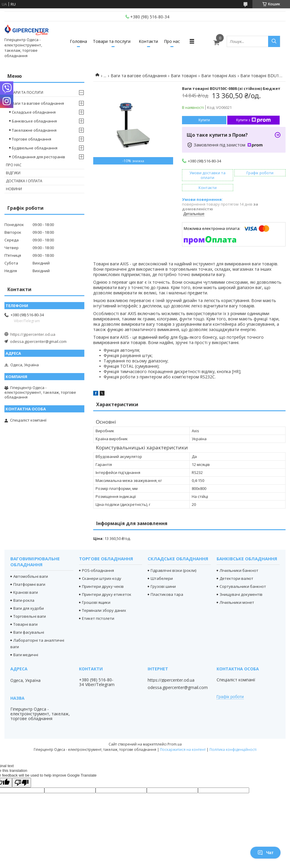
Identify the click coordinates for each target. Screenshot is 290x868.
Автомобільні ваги (31, 576)
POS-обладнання (98, 570)
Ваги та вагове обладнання (139, 76)
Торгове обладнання (32, 139)
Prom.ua (175, 744)
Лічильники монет (237, 602)
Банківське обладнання (34, 121)
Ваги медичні (26, 655)
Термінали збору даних (104, 610)
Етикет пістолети (98, 618)
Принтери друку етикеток (107, 594)
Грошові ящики (96, 602)
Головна (78, 41)
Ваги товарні (184, 76)
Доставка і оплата (24, 181)
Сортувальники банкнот (243, 586)
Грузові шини (163, 586)
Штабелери (162, 578)
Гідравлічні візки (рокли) (173, 570)
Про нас (172, 41)
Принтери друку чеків (103, 586)
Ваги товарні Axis (219, 76)
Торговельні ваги (30, 616)
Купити (204, 120)
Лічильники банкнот (239, 570)
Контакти (148, 41)
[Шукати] (274, 41)
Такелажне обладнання (34, 130)
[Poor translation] (22, 783)
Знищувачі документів (241, 594)
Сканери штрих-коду (102, 578)
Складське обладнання (34, 112)
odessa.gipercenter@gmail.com (38, 341)
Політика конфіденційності (233, 750)
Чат (265, 853)
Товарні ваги (25, 624)
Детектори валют (236, 578)
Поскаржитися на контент (183, 750)
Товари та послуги (112, 41)
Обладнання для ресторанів (38, 157)
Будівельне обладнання (35, 148)
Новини (14, 189)
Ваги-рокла (24, 600)
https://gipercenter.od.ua (33, 334)
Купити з (253, 120)
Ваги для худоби (29, 608)
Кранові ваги (26, 592)
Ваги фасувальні (29, 632)
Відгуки (13, 173)
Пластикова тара (167, 594)
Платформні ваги (29, 584)
